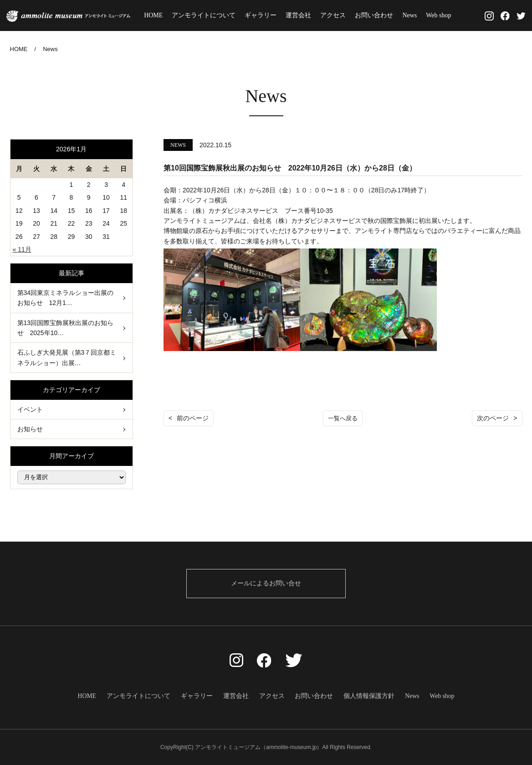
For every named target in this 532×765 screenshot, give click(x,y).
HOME (156, 15)
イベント (30, 409)
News (412, 15)
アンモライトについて (206, 15)
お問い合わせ (376, 15)
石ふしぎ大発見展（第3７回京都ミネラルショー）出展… (67, 357)
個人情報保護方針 (366, 695)
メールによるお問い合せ (266, 583)
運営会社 (301, 15)
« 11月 (22, 249)
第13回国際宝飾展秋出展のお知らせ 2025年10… (66, 328)
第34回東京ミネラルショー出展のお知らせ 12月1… (66, 298)
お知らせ (30, 429)
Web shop (441, 15)
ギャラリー (263, 15)
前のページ (193, 418)
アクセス (335, 15)
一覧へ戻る (343, 418)
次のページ (493, 418)
